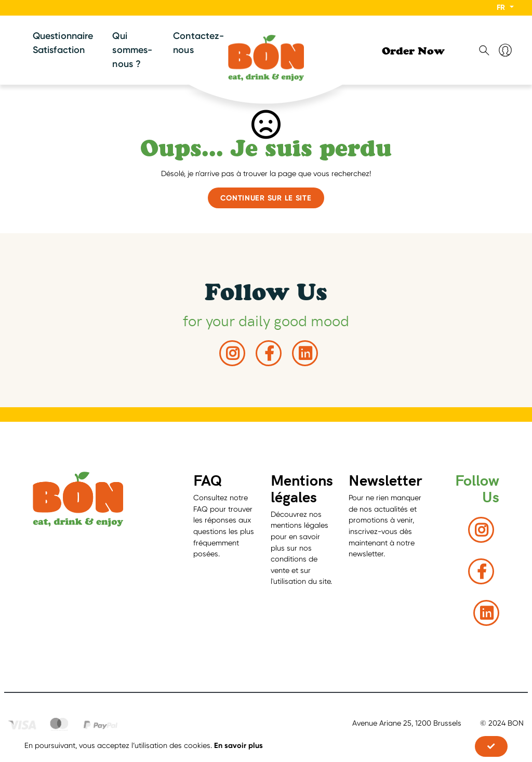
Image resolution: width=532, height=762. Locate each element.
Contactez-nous (198, 43)
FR (502, 7)
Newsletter (385, 480)
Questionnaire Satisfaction (63, 43)
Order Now (413, 52)
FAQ (208, 480)
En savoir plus (238, 745)
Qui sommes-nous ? (132, 50)
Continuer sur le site (266, 198)
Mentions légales (302, 488)
